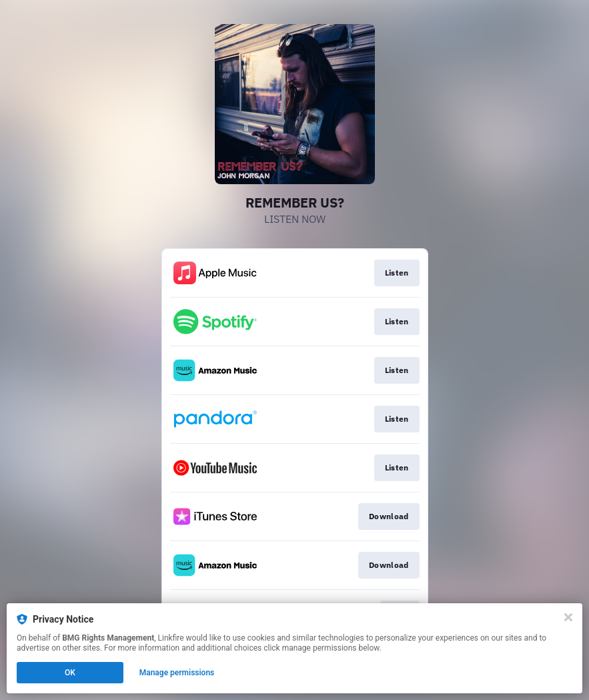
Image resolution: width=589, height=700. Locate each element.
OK (70, 673)
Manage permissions (177, 673)
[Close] (568, 617)
